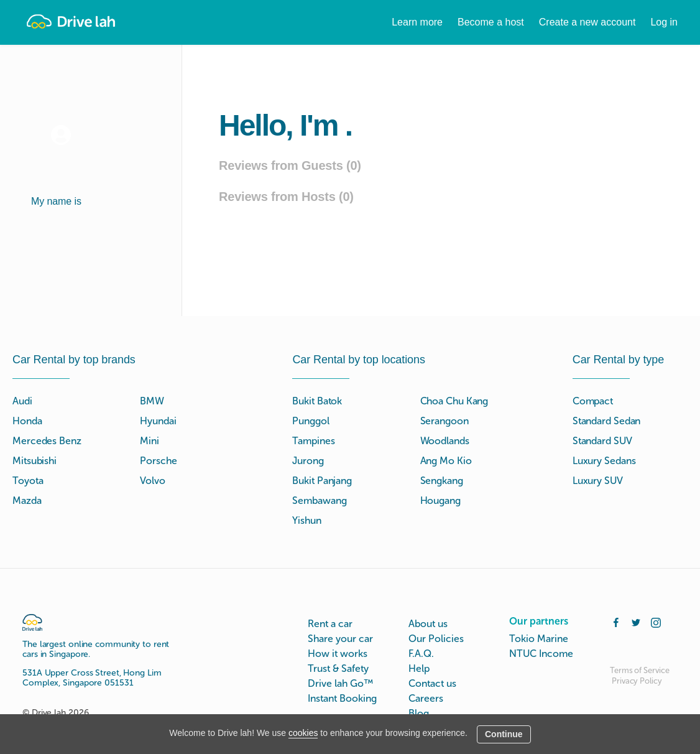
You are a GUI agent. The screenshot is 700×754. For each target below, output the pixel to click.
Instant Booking (342, 698)
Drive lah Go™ (340, 683)
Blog (419, 713)
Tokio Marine (539, 639)
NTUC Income (541, 654)
